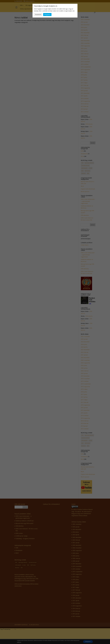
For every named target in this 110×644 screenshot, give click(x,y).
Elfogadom (47, 15)
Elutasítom (38, 15)
